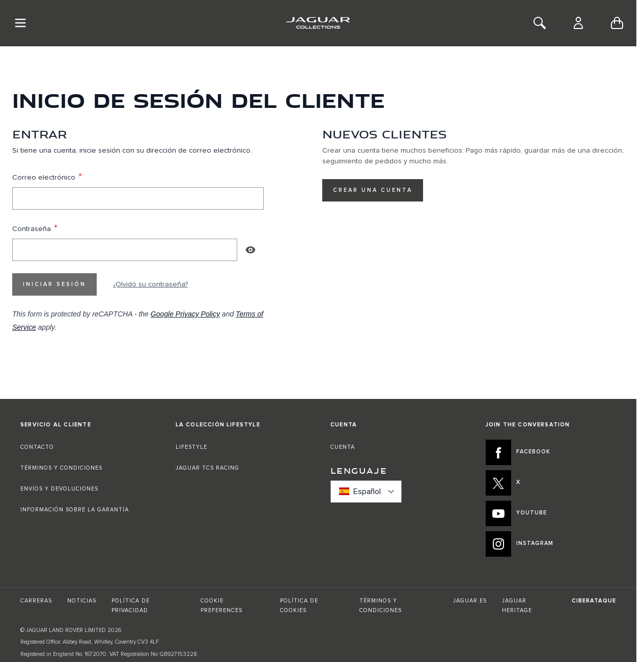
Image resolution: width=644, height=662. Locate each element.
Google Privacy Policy (185, 314)
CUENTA (343, 447)
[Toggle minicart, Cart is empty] (617, 23)
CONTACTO (38, 447)
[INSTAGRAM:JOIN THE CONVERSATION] (551, 544)
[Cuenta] (578, 23)
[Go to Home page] (318, 23)
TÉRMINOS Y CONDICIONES (61, 468)
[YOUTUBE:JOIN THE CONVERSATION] (551, 513)
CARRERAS (36, 601)
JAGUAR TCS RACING (207, 468)
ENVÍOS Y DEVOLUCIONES (59, 489)
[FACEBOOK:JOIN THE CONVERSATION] (551, 452)
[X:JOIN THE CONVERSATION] (551, 483)
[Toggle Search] (540, 23)
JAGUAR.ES (470, 601)
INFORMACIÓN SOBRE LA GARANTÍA (75, 510)
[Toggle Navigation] (20, 23)
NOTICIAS (82, 601)
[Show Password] (250, 250)
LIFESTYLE (191, 447)
